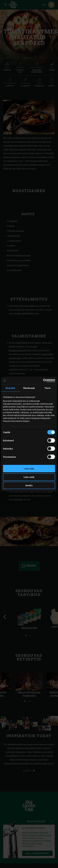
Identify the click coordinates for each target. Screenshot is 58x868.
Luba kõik (29, 469)
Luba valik (29, 477)
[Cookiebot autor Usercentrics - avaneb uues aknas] (43, 381)
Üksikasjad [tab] (29, 388)
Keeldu (29, 485)
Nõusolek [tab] (10, 388)
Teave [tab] (48, 388)
